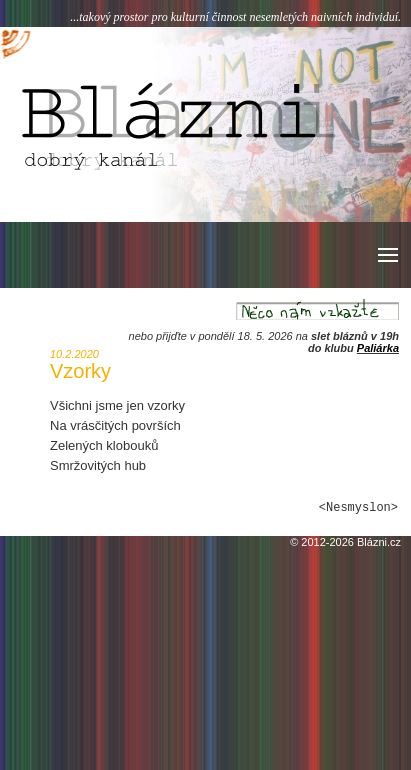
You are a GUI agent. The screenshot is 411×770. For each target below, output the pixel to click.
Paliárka (378, 348)
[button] (386, 255)
